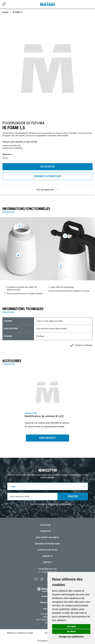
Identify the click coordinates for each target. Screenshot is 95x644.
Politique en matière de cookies (20, 633)
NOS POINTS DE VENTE (48, 537)
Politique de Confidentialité (59, 504)
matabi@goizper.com (47, 569)
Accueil (6, 12)
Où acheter (48, 167)
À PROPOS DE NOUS (47, 550)
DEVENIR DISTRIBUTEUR (47, 544)
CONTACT (48, 562)
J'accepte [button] (71, 626)
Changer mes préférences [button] (71, 637)
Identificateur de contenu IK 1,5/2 (44, 416)
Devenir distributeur (48, 176)
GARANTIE (48, 556)
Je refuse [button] (71, 631)
